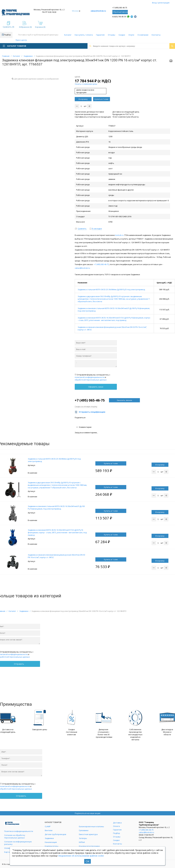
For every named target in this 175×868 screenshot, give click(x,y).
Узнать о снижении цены (86, 84)
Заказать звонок (124, 400)
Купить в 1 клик (101, 99)
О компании (143, 35)
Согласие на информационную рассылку (18, 843)
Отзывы (112, 35)
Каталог (68, 35)
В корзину (83, 99)
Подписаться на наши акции (87, 813)
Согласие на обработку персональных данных (15, 836)
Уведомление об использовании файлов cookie (81, 856)
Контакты (156, 35)
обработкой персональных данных (91, 380)
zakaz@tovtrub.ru (98, 11)
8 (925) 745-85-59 (119, 17)
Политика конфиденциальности (19, 831)
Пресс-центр (21, 40)
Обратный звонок (120, 12)
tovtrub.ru (119, 235)
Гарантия (100, 35)
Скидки (122, 35)
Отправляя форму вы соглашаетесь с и (92, 377)
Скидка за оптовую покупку (86, 406)
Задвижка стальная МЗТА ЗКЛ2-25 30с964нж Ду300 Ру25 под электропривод (111, 289)
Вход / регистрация (161, 3)
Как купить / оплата (84, 35)
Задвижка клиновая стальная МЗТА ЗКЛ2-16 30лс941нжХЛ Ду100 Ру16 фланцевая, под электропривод (56, 507)
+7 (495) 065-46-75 (120, 8)
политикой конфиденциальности (90, 377)
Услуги (131, 35)
